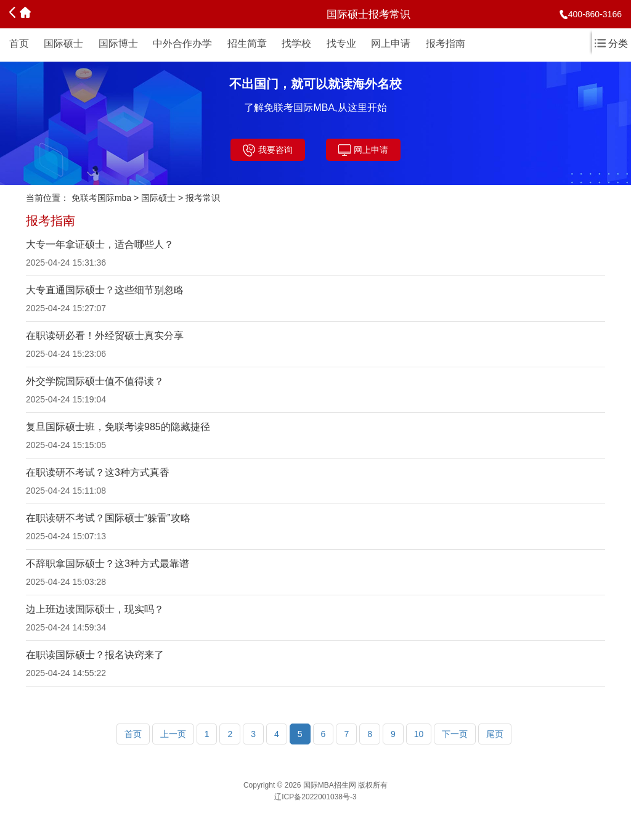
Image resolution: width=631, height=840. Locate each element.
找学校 (296, 43)
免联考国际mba (101, 198)
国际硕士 (63, 43)
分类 (611, 43)
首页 (19, 43)
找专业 (341, 43)
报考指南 (446, 43)
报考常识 (203, 198)
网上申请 (391, 43)
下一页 (455, 734)
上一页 (173, 734)
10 (419, 734)
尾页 (495, 734)
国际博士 (118, 43)
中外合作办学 (182, 43)
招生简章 (247, 43)
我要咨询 (268, 150)
